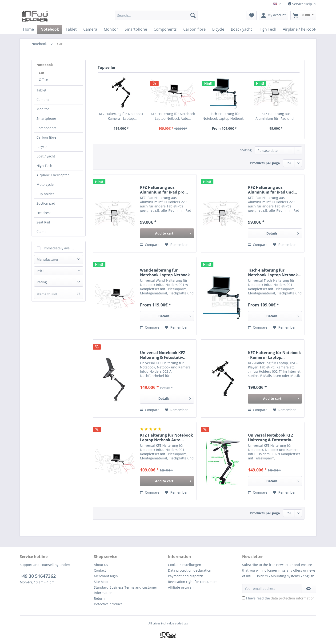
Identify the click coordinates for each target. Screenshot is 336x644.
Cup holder (45, 194)
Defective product (108, 604)
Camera (43, 100)
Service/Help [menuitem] (300, 4)
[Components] (165, 29)
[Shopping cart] (303, 15)
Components (46, 128)
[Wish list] (252, 15)
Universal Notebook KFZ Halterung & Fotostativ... (163, 355)
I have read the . (281, 598)
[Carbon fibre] (194, 29)
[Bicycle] (218, 29)
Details (283, 233)
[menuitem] (156, 18)
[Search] (193, 15)
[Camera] (90, 29)
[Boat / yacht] (241, 29)
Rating (42, 282)
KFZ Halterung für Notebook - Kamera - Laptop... (121, 116)
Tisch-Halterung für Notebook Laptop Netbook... (224, 116)
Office (43, 80)
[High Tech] (267, 29)
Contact (100, 570)
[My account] (274, 15)
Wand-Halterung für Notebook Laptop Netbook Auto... (165, 272)
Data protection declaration (190, 570)
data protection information (293, 598)
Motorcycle (45, 184)
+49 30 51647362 (38, 576)
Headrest (44, 213)
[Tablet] (71, 29)
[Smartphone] (136, 29)
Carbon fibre (46, 137)
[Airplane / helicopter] (301, 29)
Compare (150, 245)
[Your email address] (272, 588)
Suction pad (46, 203)
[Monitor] (111, 29)
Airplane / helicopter (53, 175)
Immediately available (61, 248)
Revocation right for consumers (193, 582)
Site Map (101, 582)
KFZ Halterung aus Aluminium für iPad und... (276, 116)
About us (101, 565)
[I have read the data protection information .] (244, 598)
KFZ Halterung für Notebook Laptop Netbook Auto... (173, 116)
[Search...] (156, 15)
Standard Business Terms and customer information (126, 590)
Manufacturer (48, 259)
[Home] (28, 29)
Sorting (246, 150)
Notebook (45, 65)
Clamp (42, 232)
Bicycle (42, 147)
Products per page (265, 163)
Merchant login (106, 576)
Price (41, 271)
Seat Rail (43, 222)
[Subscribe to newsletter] (309, 588)
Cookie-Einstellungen (185, 565)
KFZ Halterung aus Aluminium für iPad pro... (164, 190)
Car (42, 73)
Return (99, 598)
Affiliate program (181, 587)
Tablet (41, 90)
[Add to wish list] (176, 245)
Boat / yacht (46, 156)
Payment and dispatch (186, 576)
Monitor (43, 109)
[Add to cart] (167, 233)
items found (59, 294)
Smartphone (46, 118)
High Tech (44, 166)
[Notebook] (50, 29)
